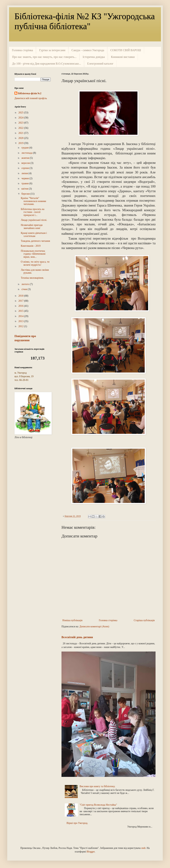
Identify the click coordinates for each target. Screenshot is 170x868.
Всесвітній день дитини (77, 637)
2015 (21, 311)
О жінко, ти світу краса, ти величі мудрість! (35, 263)
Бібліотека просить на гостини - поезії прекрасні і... (33, 212)
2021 (21, 133)
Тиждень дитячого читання (35, 241)
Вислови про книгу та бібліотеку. (97, 786)
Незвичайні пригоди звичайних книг (32, 227)
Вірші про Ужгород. (77, 823)
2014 (21, 316)
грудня (25, 148)
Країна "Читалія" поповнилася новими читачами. (33, 201)
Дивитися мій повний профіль (31, 98)
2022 (21, 128)
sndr (143, 848)
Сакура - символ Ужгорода (88, 50)
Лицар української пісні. (34, 220)
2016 (21, 306)
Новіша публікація (72, 620)
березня (26, 194)
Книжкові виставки (123, 57)
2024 (21, 118)
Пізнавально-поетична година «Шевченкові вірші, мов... (33, 254)
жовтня (25, 158)
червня (25, 178)
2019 (21, 143)
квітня (25, 189)
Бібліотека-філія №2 (30, 93)
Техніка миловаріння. (32, 278)
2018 (21, 296)
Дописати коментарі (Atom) (94, 626)
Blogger (91, 852)
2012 (21, 326)
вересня (26, 163)
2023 (21, 123)
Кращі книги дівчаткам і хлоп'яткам (34, 235)
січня (25, 289)
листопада (27, 153)
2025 (21, 113)
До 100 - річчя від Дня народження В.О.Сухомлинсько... (47, 64)
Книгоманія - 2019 (31, 246)
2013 (21, 321)
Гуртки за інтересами (52, 50)
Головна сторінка (22, 50)
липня (25, 173)
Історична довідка (94, 57)
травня (25, 183)
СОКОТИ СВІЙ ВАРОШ (126, 50)
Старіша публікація (144, 620)
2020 (21, 138)
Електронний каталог (100, 64)
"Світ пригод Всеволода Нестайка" (98, 805)
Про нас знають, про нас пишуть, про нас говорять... (44, 57)
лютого (25, 284)
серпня (25, 168)
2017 (21, 301)
